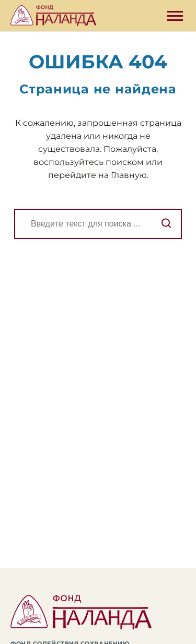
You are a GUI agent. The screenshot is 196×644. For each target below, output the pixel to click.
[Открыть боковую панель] (175, 16)
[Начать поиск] (166, 224)
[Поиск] (98, 224)
